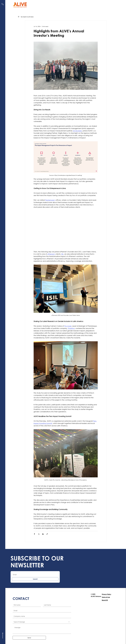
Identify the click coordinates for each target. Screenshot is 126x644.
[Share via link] (47, 534)
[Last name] (56, 605)
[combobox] (42, 622)
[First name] (26, 605)
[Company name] (41, 616)
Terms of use (106, 597)
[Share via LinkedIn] (43, 534)
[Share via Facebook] (34, 534)
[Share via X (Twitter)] (39, 534)
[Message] (42, 630)
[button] (3, 4)
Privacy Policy (106, 594)
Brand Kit (105, 600)
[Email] (41, 611)
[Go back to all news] (28, 17)
